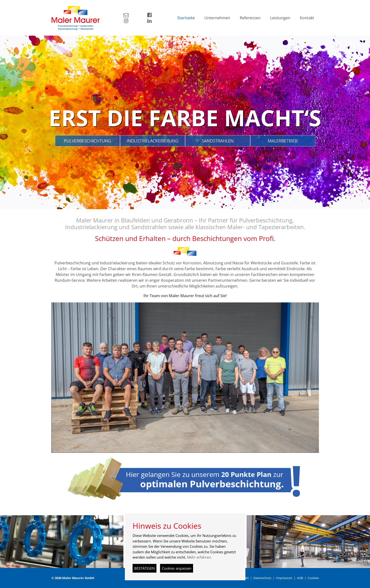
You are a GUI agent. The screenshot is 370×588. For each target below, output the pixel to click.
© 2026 (73, 578)
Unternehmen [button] (217, 18)
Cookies (313, 578)
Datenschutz (262, 578)
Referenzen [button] (250, 18)
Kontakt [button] (307, 18)
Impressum (284, 578)
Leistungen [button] (280, 18)
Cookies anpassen (177, 568)
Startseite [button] (186, 18)
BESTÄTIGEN (145, 568)
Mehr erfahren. (199, 557)
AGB (300, 578)
